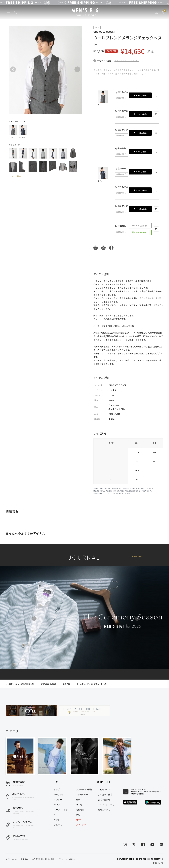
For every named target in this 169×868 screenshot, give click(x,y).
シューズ (58, 825)
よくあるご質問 (105, 794)
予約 (78, 815)
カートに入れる (140, 95)
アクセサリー (82, 794)
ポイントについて (106, 805)
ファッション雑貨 (84, 789)
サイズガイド (114, 493)
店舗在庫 (121, 98)
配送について (104, 810)
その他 (79, 805)
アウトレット (82, 825)
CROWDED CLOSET (104, 32)
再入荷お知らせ (140, 226)
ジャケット (59, 794)
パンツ (57, 805)
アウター (58, 800)
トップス (58, 789)
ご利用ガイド (104, 789)
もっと (137, 556)
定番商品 (80, 810)
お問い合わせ (104, 800)
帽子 (78, 800)
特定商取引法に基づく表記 (43, 859)
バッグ (57, 820)
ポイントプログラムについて (127, 60)
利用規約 (24, 859)
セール (79, 820)
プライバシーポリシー (67, 859)
